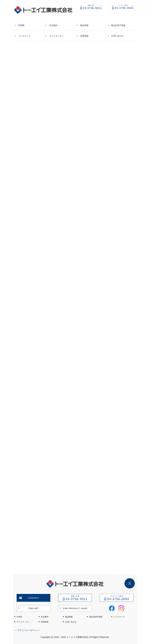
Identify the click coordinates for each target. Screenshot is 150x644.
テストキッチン (56, 36)
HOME (21, 25)
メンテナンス (24, 36)
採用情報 (84, 36)
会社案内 (53, 25)
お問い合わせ (117, 36)
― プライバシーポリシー (27, 630)
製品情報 (84, 25)
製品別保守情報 (118, 25)
